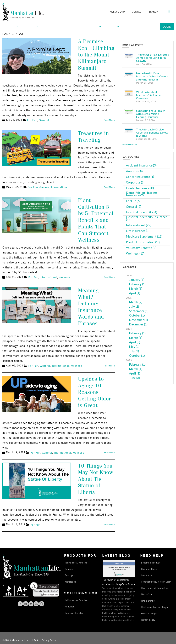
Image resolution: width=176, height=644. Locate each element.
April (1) (135, 293)
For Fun (32, 120)
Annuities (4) (135, 171)
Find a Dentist (148, 601)
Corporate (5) (135, 182)
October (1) (137, 315)
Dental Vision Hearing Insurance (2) (141, 194)
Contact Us (147, 575)
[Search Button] (169, 11)
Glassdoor (42, 604)
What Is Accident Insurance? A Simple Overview (148, 95)
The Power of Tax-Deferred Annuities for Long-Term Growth (153, 58)
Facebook (20, 604)
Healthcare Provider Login (155, 607)
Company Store (149, 569)
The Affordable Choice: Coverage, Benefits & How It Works (152, 132)
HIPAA (35, 640)
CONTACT (137, 11)
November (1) (138, 320)
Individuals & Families (76, 562)
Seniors (69, 569)
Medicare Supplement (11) (144, 236)
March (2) (136, 302)
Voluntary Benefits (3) (141, 248)
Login (167, 26)
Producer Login (149, 613)
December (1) (138, 324)
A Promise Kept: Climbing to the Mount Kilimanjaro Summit (96, 55)
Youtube (36, 604)
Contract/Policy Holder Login (156, 582)
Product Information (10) (143, 242)
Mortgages (70, 582)
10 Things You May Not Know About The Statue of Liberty (96, 479)
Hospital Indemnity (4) (142, 212)
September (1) (139, 311)
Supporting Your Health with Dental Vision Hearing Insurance (151, 114)
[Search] (158, 11)
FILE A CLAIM (117, 11)
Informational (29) (139, 225)
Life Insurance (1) (138, 231)
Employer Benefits (74, 613)
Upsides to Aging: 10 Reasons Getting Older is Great (95, 392)
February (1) (137, 284)
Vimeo (31, 604)
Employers (70, 575)
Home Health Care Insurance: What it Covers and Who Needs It (152, 76)
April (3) (135, 342)
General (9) (134, 207)
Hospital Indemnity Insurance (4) (147, 218)
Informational (60, 187)
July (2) (134, 306)
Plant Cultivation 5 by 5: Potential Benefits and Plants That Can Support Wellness (96, 220)
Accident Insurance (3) (141, 165)
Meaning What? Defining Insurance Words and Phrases (91, 307)
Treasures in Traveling (93, 137)
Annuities (70, 606)
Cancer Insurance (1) (140, 177)
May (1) (134, 347)
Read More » (109, 120)
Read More (130, 145)
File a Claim (147, 594)
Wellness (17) (135, 253)
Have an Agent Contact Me (155, 588)
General (44, 120)
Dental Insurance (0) (140, 188)
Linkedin (26, 604)
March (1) (136, 289)
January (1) (137, 280)
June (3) (134, 378)
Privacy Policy (148, 620)
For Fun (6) (133, 201)
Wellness (65, 277)
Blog (20, 34)
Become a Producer (151, 562)
